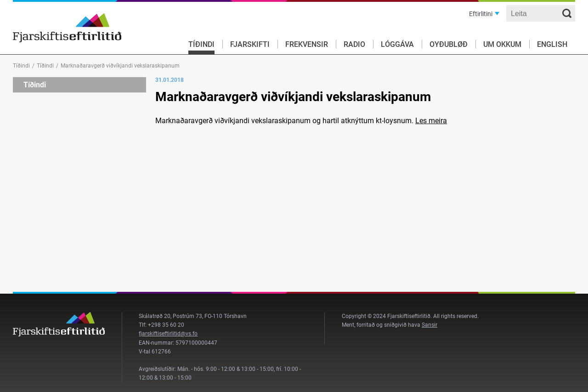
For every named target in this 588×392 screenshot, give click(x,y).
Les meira (431, 121)
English (552, 44)
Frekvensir (307, 44)
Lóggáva (397, 44)
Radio (354, 44)
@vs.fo (189, 334)
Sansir (430, 325)
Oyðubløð (449, 44)
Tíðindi (201, 44)
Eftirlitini (481, 14)
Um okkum (502, 44)
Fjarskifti (250, 44)
